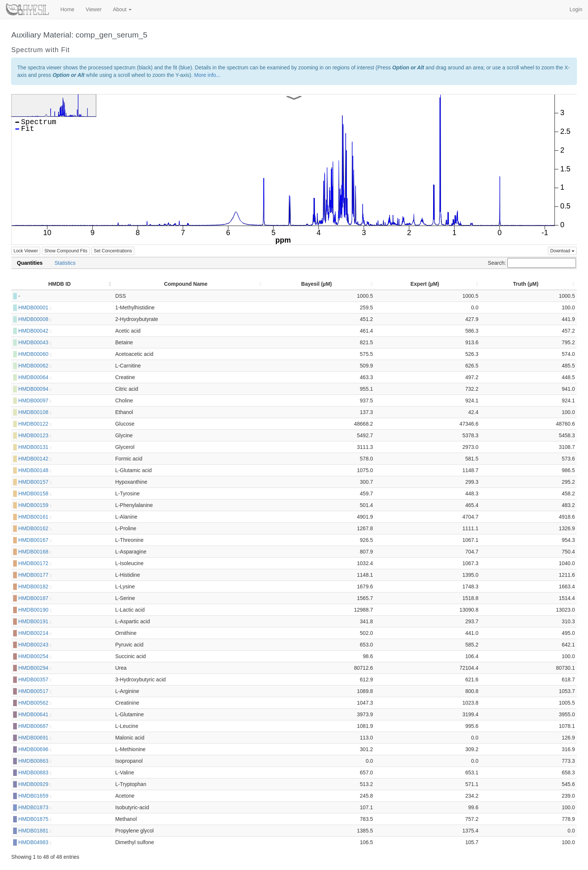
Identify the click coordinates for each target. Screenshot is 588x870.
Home (67, 9)
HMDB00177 (35, 575)
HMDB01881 (35, 831)
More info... (207, 75)
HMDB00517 (35, 691)
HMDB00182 (35, 586)
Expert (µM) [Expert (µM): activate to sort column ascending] (425, 284)
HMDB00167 (35, 540)
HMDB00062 (35, 366)
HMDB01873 (35, 807)
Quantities (30, 263)
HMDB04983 (35, 842)
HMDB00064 (35, 377)
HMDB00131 (35, 447)
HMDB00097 (35, 400)
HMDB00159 (35, 505)
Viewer (94, 9)
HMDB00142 (35, 459)
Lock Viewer (26, 251)
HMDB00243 (35, 645)
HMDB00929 (35, 784)
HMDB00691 (35, 738)
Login (576, 9)
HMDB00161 (35, 517)
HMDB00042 (35, 331)
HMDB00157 (35, 482)
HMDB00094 (35, 389)
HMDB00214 (35, 633)
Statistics (65, 263)
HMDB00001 (35, 307)
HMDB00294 (35, 668)
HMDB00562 (35, 703)
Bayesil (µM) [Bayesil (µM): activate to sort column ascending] (316, 284)
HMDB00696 (35, 749)
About (122, 9)
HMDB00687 (35, 726)
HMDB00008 (35, 319)
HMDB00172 (35, 563)
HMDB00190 (35, 610)
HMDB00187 (35, 598)
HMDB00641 (35, 714)
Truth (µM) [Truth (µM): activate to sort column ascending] (526, 284)
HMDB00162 (35, 528)
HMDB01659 (35, 796)
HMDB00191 (35, 621)
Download (562, 251)
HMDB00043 (35, 342)
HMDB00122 (35, 424)
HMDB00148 (35, 470)
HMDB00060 (35, 354)
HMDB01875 (35, 819)
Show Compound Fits (66, 251)
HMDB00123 (35, 435)
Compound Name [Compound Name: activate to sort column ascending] (186, 284)
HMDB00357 (35, 679)
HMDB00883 (35, 772)
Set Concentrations (113, 251)
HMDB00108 (35, 412)
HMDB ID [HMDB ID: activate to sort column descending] (60, 284)
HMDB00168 (35, 552)
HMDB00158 (35, 493)
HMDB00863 (35, 761)
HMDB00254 (35, 656)
